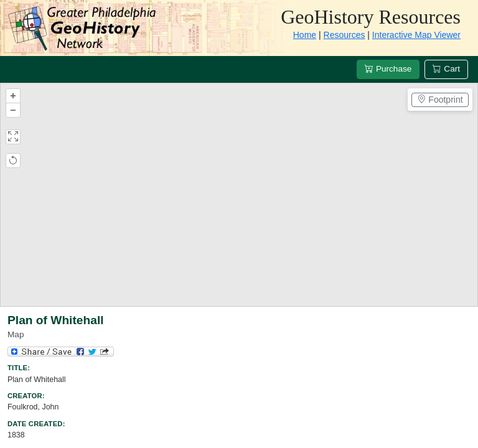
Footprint (440, 100)
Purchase (388, 69)
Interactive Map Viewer (416, 35)
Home (305, 35)
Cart (446, 69)
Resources (344, 35)
